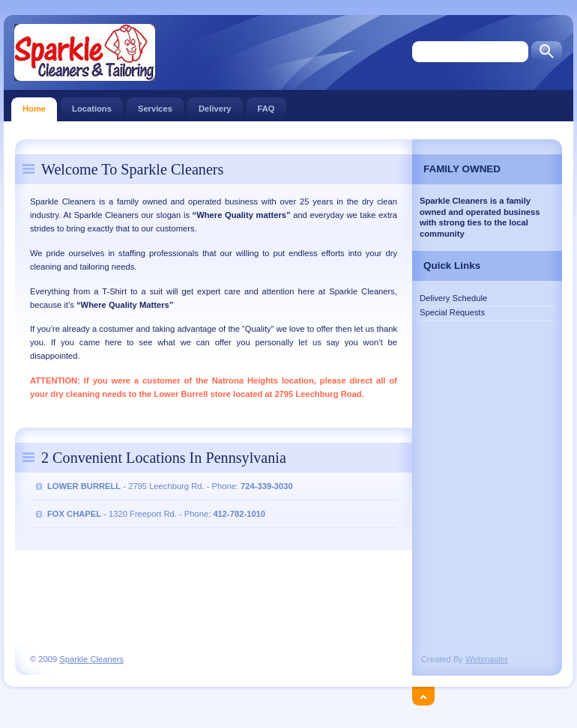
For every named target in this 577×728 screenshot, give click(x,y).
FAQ (266, 105)
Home (34, 105)
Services (155, 105)
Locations (92, 105)
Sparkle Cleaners (91, 659)
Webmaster (487, 659)
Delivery (215, 105)
